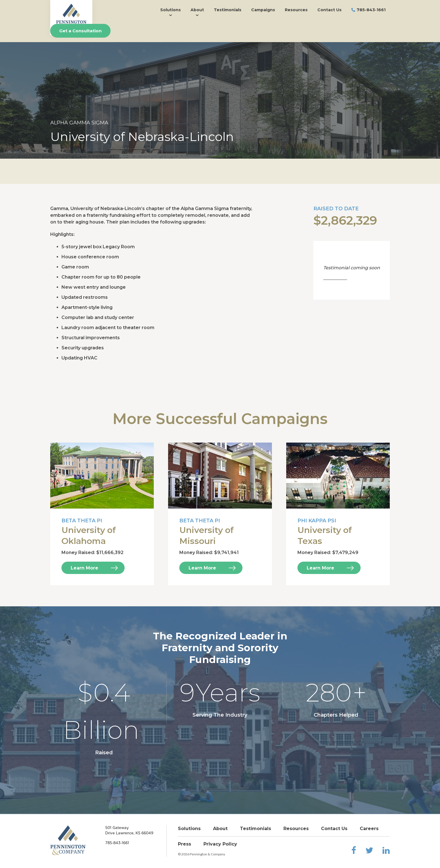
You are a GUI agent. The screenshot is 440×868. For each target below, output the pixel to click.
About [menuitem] (197, 10)
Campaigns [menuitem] (263, 10)
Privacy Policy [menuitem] (220, 844)
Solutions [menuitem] (170, 10)
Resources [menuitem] (296, 10)
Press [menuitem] (185, 844)
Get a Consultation (80, 31)
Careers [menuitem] (369, 829)
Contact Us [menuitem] (329, 10)
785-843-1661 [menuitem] (371, 10)
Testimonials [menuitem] (228, 10)
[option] (220, 100)
